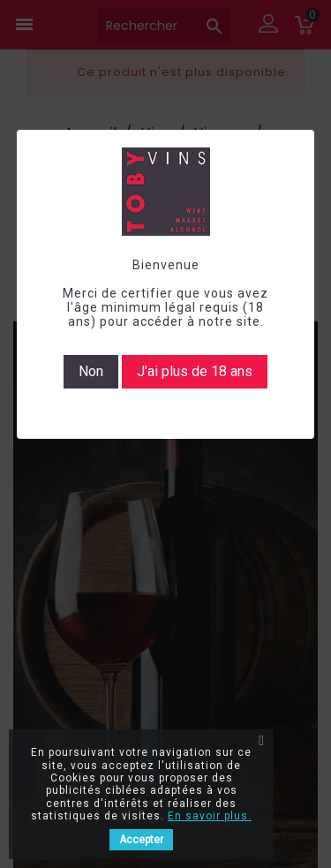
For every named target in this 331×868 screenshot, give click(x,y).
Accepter (141, 840)
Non (91, 371)
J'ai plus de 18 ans (195, 371)
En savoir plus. (210, 816)
